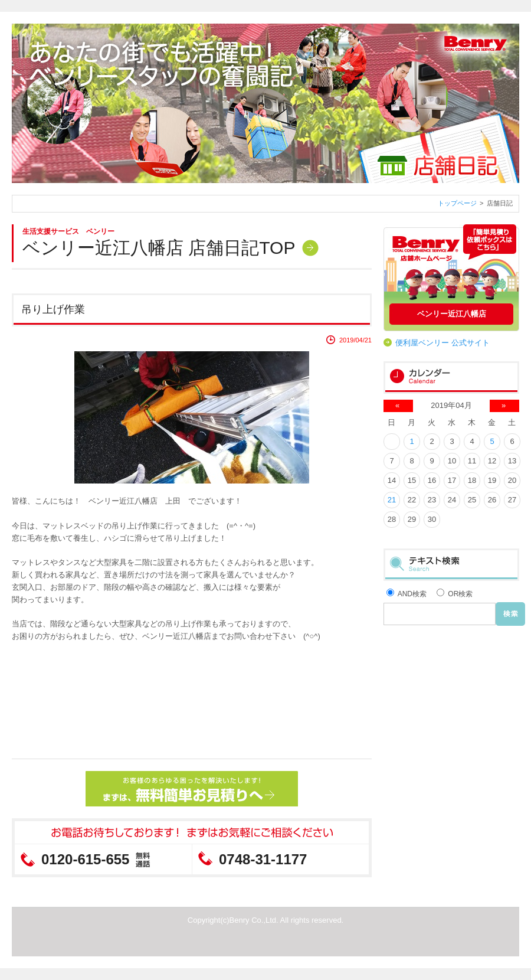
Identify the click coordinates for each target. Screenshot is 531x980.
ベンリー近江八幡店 (452, 314)
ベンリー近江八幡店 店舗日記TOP (159, 248)
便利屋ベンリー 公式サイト (442, 343)
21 (392, 500)
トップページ (457, 203)
